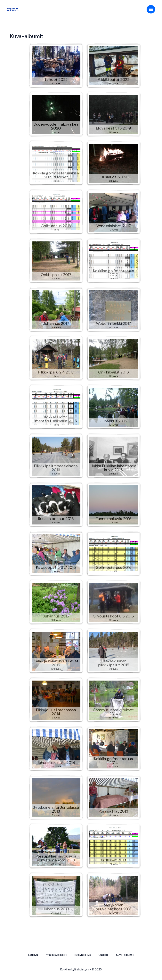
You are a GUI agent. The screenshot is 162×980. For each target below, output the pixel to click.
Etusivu (33, 955)
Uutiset (103, 955)
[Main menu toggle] (151, 9)
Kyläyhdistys (83, 955)
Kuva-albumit (125, 955)
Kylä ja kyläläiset (56, 955)
